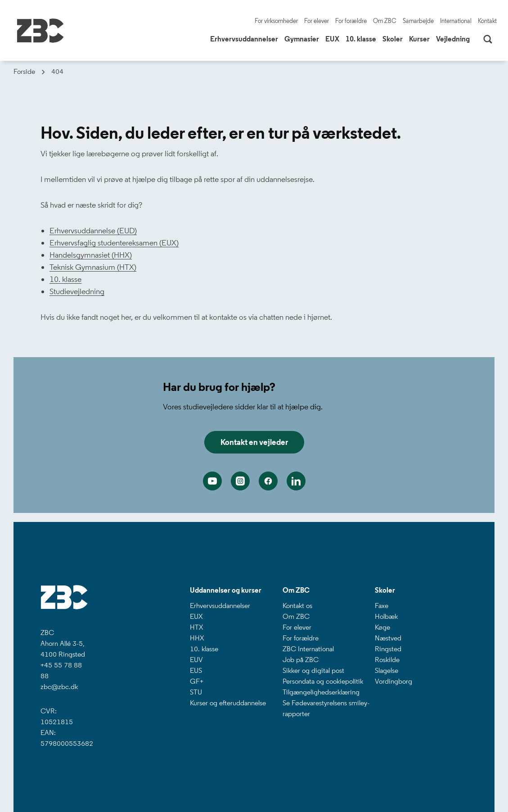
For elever (317, 21)
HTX (196, 627)
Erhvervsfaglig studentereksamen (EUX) (114, 243)
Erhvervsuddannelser (220, 606)
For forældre (351, 21)
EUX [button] (333, 38)
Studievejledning (77, 291)
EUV (196, 660)
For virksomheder (276, 21)
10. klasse (65, 279)
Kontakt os (297, 606)
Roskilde (387, 660)
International (456, 21)
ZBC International (308, 649)
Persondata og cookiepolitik (323, 681)
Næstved (388, 638)
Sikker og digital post (313, 670)
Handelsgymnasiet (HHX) (91, 255)
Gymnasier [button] (303, 38)
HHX (197, 638)
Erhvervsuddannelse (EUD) (93, 231)
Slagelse (387, 670)
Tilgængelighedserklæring (321, 692)
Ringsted (388, 649)
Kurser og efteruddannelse (228, 703)
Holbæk (386, 616)
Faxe (382, 606)
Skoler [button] (394, 38)
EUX (196, 616)
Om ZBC (385, 21)
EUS (196, 670)
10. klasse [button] (362, 38)
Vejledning (453, 39)
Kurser (419, 39)
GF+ (197, 681)
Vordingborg (393, 681)
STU (196, 692)
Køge (382, 627)
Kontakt (487, 21)
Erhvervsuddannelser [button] (245, 38)
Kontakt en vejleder (254, 442)
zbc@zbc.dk (59, 687)
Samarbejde (418, 21)
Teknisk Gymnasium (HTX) (93, 267)
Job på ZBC (301, 660)
